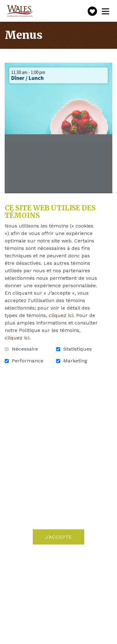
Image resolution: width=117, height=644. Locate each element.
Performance (28, 361)
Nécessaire (25, 349)
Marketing (75, 361)
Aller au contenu (5, 5)
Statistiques (78, 349)
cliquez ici (61, 315)
